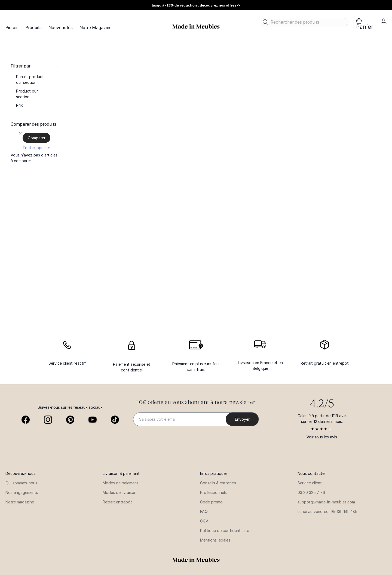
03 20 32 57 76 (311, 492)
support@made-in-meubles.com (326, 502)
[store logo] (196, 27)
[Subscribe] (242, 419)
